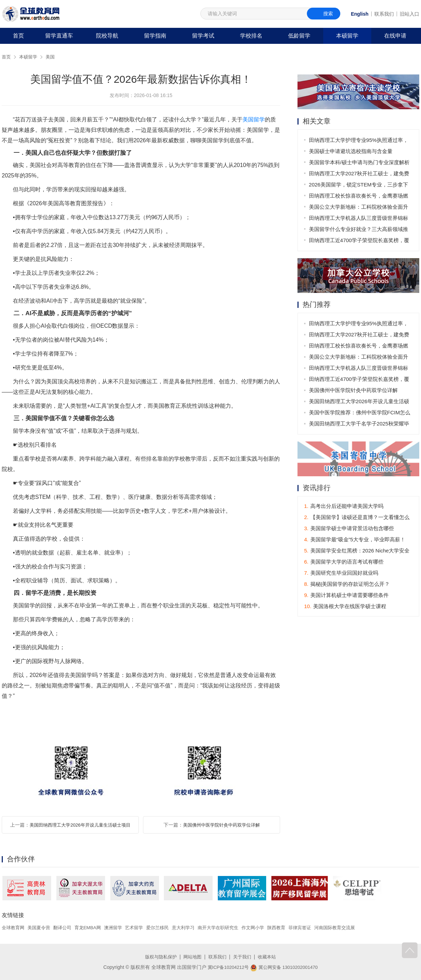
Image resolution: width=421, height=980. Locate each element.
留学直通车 (59, 36)
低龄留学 (299, 36)
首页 (18, 36)
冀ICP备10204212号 (226, 967)
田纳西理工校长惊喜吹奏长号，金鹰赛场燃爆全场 (359, 197)
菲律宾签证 (320, 927)
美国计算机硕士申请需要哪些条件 (346, 596)
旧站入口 (410, 14)
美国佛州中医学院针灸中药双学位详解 (221, 825)
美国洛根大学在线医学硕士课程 (345, 607)
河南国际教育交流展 (357, 927)
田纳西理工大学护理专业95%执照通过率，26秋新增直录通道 (359, 141)
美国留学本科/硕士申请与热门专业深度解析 (360, 162)
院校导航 (107, 36)
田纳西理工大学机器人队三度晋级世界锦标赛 (359, 219)
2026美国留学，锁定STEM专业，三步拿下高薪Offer (359, 186)
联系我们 (384, 14)
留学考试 (203, 36)
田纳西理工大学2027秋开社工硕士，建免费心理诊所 (359, 175)
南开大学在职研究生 (233, 927)
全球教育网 (14, 927)
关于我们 (244, 957)
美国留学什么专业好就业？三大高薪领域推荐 (359, 230)
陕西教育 (295, 927)
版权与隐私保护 (158, 957)
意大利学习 (196, 927)
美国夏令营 (41, 927)
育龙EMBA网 (94, 927)
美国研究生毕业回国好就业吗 (341, 573)
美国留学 (254, 119)
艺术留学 (143, 927)
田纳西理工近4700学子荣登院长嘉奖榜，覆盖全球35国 (359, 242)
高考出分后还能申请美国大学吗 (344, 507)
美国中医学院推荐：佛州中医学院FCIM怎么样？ (360, 414)
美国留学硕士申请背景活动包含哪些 (349, 529)
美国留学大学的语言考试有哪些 (344, 562)
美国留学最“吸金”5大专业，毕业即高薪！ (355, 540)
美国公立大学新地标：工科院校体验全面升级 (359, 208)
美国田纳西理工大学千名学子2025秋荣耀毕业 (359, 425)
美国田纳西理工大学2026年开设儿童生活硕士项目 (80, 825)
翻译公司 (66, 927)
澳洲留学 (120, 927)
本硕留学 (347, 36)
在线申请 (395, 36)
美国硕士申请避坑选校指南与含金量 (351, 151)
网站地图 (192, 957)
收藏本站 (270, 957)
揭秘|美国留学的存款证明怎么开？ (347, 585)
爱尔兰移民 (168, 927)
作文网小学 (270, 927)
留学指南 (155, 36)
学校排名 (251, 36)
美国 (53, 57)
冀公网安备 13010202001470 (285, 967)
